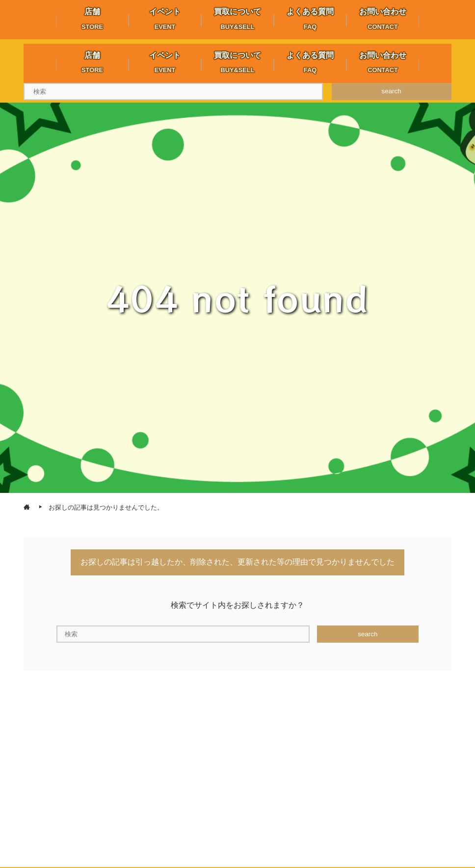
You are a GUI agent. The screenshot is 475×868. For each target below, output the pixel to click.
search (392, 91)
